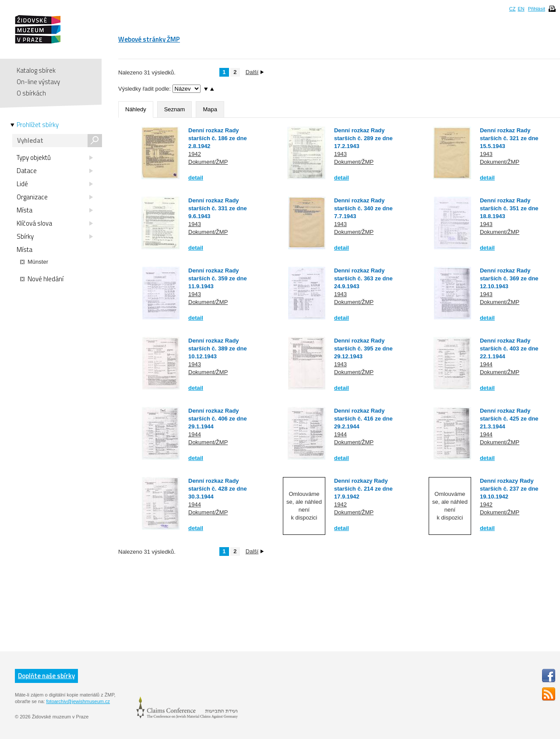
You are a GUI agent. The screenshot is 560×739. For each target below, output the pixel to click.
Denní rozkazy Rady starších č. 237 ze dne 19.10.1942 (509, 489)
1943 (340, 154)
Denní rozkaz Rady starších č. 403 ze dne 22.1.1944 (509, 348)
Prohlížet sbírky (38, 125)
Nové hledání (42, 279)
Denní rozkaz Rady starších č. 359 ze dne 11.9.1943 (218, 278)
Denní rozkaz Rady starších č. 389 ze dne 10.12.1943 (218, 348)
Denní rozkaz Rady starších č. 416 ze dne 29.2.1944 (363, 419)
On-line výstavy (38, 82)
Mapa (210, 109)
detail (196, 178)
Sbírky (55, 237)
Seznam (175, 109)
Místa (55, 210)
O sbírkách (31, 93)
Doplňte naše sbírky (46, 676)
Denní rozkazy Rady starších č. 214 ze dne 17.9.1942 (363, 489)
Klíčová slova (55, 223)
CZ (512, 9)
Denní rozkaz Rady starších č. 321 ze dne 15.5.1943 (509, 138)
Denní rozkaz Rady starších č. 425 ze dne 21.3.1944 (509, 419)
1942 (195, 154)
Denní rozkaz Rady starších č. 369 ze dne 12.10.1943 (509, 278)
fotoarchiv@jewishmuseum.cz (78, 701)
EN (521, 9)
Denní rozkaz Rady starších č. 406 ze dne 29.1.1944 (218, 419)
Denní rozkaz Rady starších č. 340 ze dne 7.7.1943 (363, 208)
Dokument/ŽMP (208, 162)
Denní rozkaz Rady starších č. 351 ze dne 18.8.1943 (509, 208)
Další (255, 72)
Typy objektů (55, 158)
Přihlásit (537, 9)
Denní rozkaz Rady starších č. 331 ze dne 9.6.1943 (218, 208)
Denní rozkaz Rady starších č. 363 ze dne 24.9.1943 (363, 278)
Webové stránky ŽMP (149, 39)
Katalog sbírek (36, 70)
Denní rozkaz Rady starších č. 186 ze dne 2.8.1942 (218, 138)
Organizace (55, 197)
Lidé (55, 184)
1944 (486, 364)
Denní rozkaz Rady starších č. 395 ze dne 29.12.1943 (363, 348)
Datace (55, 171)
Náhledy (136, 109)
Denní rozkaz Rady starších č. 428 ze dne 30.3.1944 (218, 489)
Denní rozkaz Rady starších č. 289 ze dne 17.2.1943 (363, 138)
